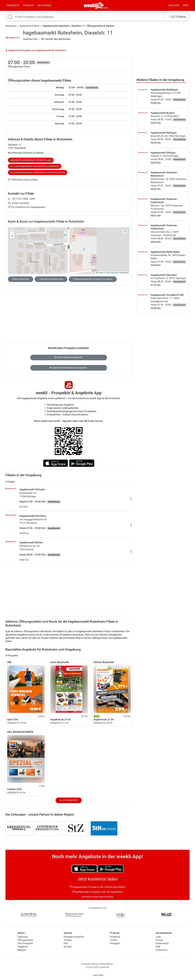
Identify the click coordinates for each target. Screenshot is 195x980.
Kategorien (44, 5)
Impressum (162, 950)
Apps (186, 5)
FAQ (66, 943)
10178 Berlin (178, 17)
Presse (159, 940)
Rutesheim (11, 26)
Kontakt (68, 947)
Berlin (105, 8)
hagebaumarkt (30, 39)
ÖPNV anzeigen (21, 279)
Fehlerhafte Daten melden (23, 180)
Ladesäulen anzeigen (51, 279)
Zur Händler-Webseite (68, 357)
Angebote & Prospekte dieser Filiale (31, 160)
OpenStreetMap (113, 273)
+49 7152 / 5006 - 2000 (22, 199)
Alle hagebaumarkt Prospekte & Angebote (35, 166)
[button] (125, 231)
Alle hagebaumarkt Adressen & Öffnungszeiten (38, 173)
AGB (158, 947)
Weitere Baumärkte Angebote (68, 368)
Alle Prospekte (69, 800)
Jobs (158, 937)
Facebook (115, 937)
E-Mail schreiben (19, 203)
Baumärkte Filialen (30, 26)
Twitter (113, 940)
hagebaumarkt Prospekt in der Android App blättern (97, 887)
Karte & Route (46, 221)
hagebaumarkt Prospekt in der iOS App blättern (98, 892)
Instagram (115, 943)
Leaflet (100, 273)
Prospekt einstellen (74, 937)
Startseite (23, 937)
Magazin (174, 5)
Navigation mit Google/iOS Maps (93, 279)
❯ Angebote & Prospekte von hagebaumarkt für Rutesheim (36, 50)
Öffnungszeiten (25, 940)
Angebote (23, 947)
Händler (28, 5)
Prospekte (13, 5)
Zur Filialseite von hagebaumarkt (27, 207)
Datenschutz (162, 943)
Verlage (68, 940)
